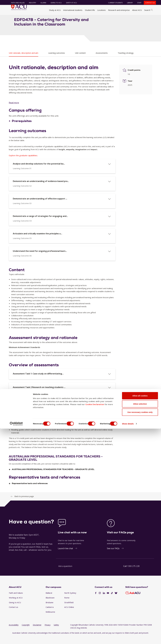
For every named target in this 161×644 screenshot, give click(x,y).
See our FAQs (113, 556)
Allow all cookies (140, 611)
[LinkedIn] (104, 601)
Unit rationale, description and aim (24, 60)
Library (128, 3)
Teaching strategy (126, 60)
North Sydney (70, 600)
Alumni (42, 3)
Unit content (80, 60)
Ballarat (49, 600)
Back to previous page (24, 504)
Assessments (102, 60)
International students (73, 10)
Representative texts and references (30, 491)
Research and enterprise (119, 10)
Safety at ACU (70, 3)
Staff (138, 3)
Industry (31, 3)
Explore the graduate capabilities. (23, 163)
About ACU (137, 10)
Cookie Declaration (95, 620)
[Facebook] (96, 601)
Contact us (148, 3)
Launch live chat (65, 556)
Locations (102, 10)
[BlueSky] (116, 601)
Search (149, 10)
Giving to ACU (54, 3)
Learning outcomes (57, 60)
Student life (90, 10)
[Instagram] (100, 601)
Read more (14, 110)
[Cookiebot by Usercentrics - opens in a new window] (16, 639)
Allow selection (140, 619)
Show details (135, 639)
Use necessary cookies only (140, 627)
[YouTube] (108, 601)
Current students (114, 3)
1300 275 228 (133, 574)
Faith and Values (16, 3)
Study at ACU (55, 10)
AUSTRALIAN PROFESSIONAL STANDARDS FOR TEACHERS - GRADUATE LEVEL (53, 477)
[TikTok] (112, 601)
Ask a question (65, 574)
